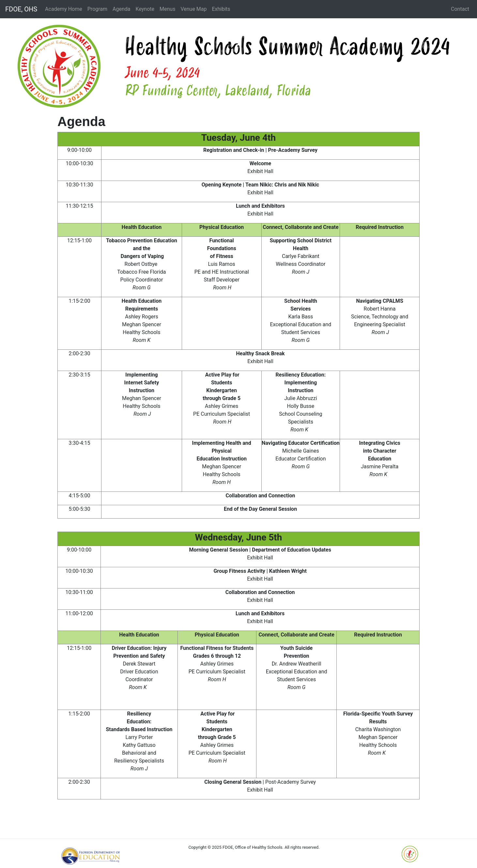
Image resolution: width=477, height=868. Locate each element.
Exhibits (221, 9)
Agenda (121, 9)
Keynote (145, 9)
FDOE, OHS (21, 9)
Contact (460, 9)
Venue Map (193, 9)
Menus (167, 9)
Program (97, 9)
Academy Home (64, 9)
